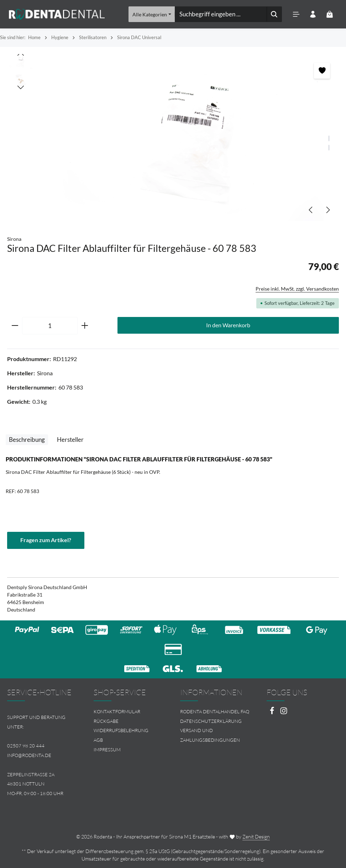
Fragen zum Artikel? (46, 540)
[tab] (27, 440)
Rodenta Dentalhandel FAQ (215, 711)
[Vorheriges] (311, 210)
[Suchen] (274, 14)
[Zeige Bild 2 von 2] (329, 148)
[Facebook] (272, 713)
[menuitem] (130, 712)
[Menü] (296, 14)
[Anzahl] (50, 326)
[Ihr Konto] (313, 14)
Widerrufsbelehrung (121, 731)
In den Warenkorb (228, 325)
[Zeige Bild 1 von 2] (329, 138)
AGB (98, 740)
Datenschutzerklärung (211, 721)
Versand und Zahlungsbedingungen (210, 735)
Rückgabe (106, 721)
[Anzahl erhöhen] (85, 326)
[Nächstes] (327, 210)
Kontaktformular (117, 711)
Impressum (107, 750)
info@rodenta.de (29, 755)
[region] (173, 137)
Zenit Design (256, 837)
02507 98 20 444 (26, 746)
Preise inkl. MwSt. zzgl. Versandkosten (297, 289)
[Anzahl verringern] (15, 326)
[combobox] (221, 14)
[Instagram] (284, 713)
